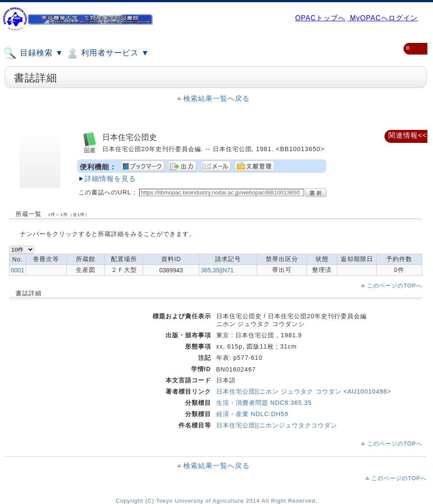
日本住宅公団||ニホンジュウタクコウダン (277, 425)
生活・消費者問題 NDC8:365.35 (264, 403)
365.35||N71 (217, 270)
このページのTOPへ (395, 286)
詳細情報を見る (110, 179)
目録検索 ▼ (33, 53)
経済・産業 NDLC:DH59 (252, 414)
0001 (18, 270)
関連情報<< (408, 135)
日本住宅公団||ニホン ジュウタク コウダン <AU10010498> (304, 391)
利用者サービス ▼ (107, 53)
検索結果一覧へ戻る (216, 99)
